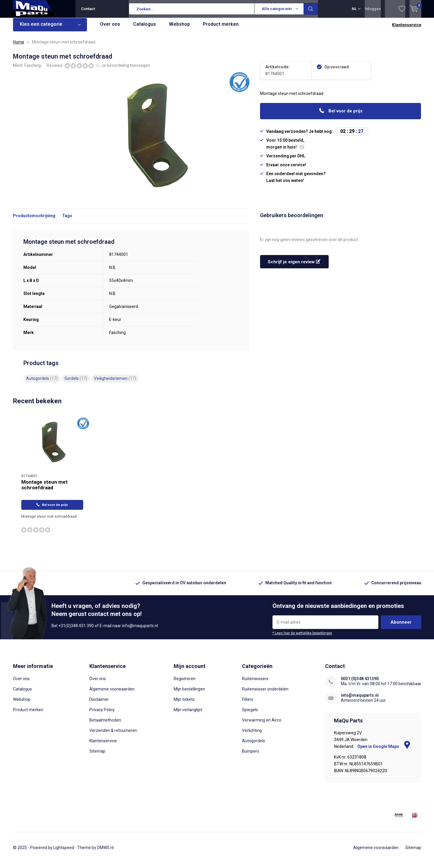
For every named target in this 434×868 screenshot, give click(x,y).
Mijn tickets (184, 704)
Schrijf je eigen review (294, 266)
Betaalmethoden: (106, 725)
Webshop (179, 29)
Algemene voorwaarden (112, 693)
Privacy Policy (102, 714)
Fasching (33, 70)
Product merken (221, 29)
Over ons (110, 29)
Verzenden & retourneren (113, 735)
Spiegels (250, 714)
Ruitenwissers (255, 683)
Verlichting (252, 735)
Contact (88, 9)
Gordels (76, 383)
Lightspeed (64, 852)
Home (19, 46)
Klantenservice (407, 29)
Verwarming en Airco (262, 725)
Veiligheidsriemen (115, 383)
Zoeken (311, 9)
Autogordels (42, 383)
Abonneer (401, 627)
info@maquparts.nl (360, 700)
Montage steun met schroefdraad (45, 489)
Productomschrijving (34, 220)
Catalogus (145, 29)
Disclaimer (99, 704)
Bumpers (251, 756)
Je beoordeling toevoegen (126, 70)
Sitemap (97, 756)
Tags (67, 220)
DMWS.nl (105, 852)
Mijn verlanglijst (188, 714)
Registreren (185, 683)
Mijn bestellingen (189, 693)
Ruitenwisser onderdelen (265, 693)
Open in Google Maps (384, 751)
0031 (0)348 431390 (360, 683)
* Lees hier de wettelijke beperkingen (302, 638)
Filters (248, 704)
